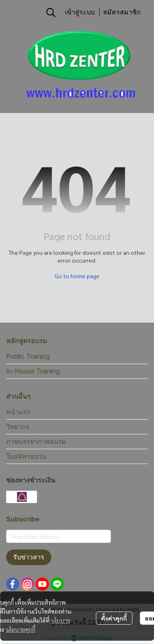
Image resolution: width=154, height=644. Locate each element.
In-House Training (33, 371)
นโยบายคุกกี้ (21, 629)
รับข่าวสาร (29, 557)
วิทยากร (18, 427)
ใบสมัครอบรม (26, 456)
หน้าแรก (18, 412)
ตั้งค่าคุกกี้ (114, 618)
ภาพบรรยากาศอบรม (36, 441)
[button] (51, 12)
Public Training (28, 356)
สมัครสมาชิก (122, 12)
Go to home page (77, 276)
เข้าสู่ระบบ (80, 12)
